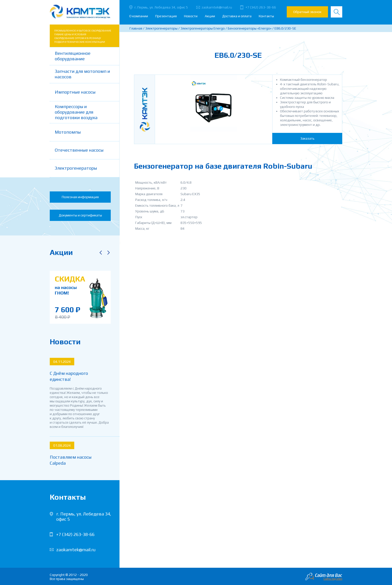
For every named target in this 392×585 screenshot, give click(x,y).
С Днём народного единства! (69, 376)
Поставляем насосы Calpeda (71, 460)
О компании (139, 16)
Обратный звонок (307, 12)
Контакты (266, 16)
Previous (100, 252)
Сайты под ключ (333, 579)
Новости (191, 16)
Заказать (307, 138)
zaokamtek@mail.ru (217, 7)
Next (108, 252)
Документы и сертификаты (80, 215)
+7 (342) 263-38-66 (261, 7)
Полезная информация (80, 197)
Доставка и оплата (237, 16)
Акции (210, 16)
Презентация (166, 16)
